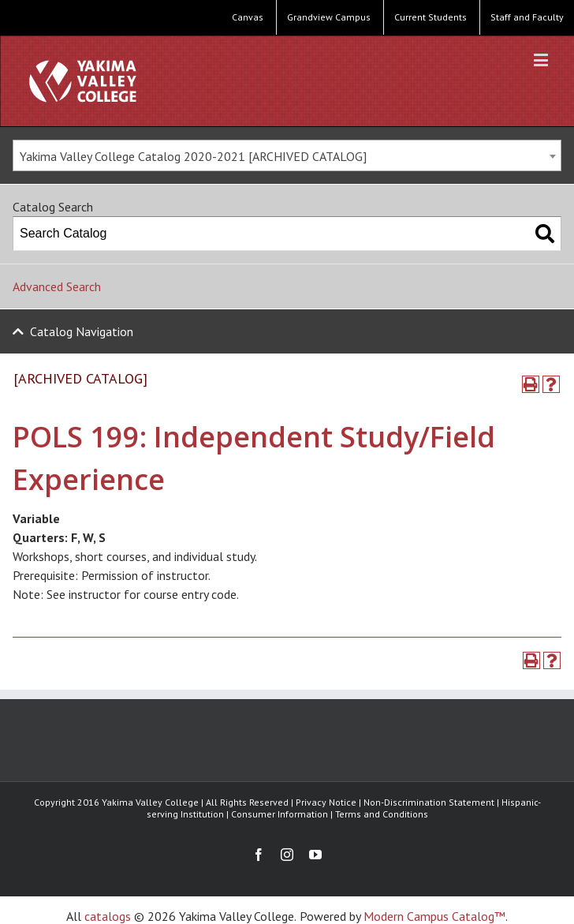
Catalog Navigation (82, 331)
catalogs (108, 916)
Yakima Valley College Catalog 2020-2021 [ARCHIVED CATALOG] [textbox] (193, 156)
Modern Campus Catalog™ (434, 916)
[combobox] (287, 155)
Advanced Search (57, 286)
